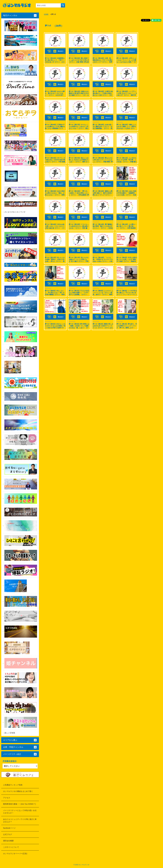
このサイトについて (11, 847)
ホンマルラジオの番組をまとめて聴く (18, 791)
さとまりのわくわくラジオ (15, 212)
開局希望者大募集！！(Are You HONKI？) (20, 804)
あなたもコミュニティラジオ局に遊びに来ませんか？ (20, 820)
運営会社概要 (8, 841)
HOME (46, 14)
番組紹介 (61, 51)
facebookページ (9, 828)
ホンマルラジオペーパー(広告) (15, 854)
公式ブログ (8, 834)
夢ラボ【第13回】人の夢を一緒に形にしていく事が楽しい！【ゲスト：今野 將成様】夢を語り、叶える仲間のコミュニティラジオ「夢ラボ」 (127, 228)
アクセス (7, 798)
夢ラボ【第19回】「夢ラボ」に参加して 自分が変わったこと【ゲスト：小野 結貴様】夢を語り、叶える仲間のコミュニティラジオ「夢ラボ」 (79, 195)
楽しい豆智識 (10, 733)
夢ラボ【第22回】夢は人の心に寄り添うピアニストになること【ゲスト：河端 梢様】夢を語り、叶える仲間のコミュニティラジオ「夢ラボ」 (103, 162)
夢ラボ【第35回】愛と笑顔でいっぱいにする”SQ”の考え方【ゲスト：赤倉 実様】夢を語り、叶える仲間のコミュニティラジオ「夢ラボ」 (79, 62)
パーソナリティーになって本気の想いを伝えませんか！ (20, 812)
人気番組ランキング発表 (13, 785)
